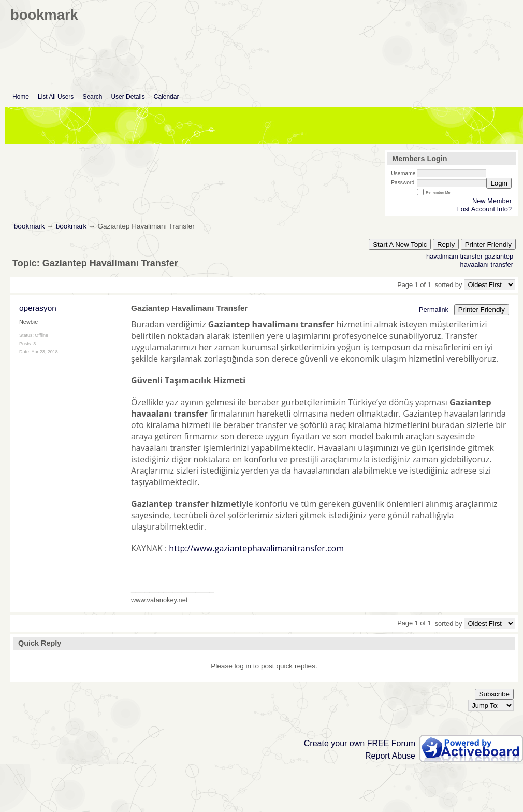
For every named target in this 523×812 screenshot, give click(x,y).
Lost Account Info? (484, 209)
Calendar (166, 97)
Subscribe (494, 694)
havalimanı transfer (454, 256)
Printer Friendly (488, 244)
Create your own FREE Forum (360, 743)
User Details (128, 97)
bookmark (30, 226)
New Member (492, 201)
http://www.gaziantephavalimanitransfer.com (256, 548)
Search (92, 97)
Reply (446, 244)
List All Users (56, 97)
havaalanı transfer (487, 265)
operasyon (38, 308)
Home (21, 97)
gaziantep (499, 256)
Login (499, 183)
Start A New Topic (400, 244)
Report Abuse (390, 756)
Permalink (434, 310)
